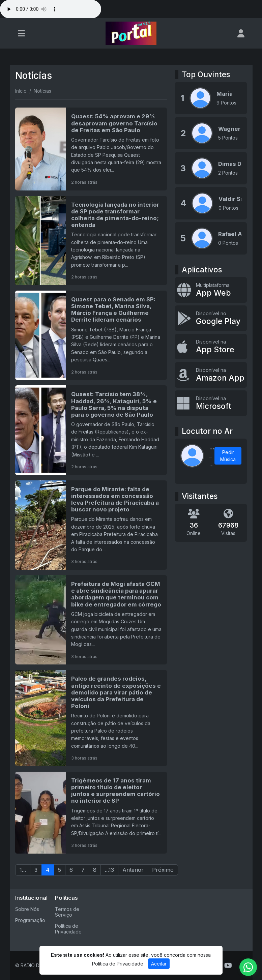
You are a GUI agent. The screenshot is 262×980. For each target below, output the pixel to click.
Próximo (163, 870)
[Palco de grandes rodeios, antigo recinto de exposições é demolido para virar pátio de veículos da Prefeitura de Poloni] (91, 718)
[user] (241, 33)
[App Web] (211, 290)
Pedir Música (228, 456)
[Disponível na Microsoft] (211, 403)
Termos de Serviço (67, 912)
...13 (109, 870)
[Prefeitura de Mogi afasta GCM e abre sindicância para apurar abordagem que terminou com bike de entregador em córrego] (91, 620)
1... (23, 870)
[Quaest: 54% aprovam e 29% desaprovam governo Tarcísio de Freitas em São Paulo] (91, 149)
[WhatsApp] (248, 967)
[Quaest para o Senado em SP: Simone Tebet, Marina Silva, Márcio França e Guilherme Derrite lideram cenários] (91, 335)
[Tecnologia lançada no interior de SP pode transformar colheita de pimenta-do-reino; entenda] (91, 241)
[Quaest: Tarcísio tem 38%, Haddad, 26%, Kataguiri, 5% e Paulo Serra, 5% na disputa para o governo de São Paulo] (91, 430)
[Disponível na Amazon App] (211, 375)
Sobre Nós (27, 909)
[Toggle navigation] (21, 33)
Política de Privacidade (68, 929)
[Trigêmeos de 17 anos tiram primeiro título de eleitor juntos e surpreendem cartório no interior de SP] (91, 813)
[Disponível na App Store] (211, 347)
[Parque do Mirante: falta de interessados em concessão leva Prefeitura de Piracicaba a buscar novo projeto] (91, 525)
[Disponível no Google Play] (211, 318)
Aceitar (159, 964)
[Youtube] (228, 966)
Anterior (133, 870)
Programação (30, 920)
